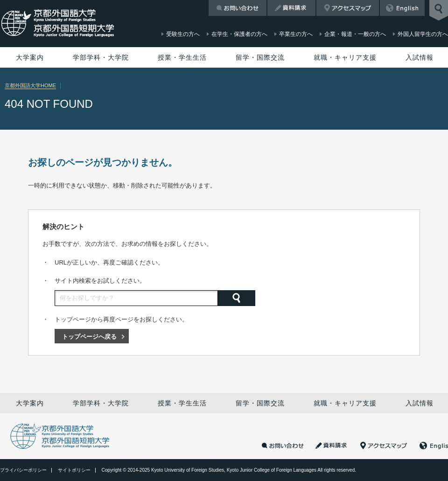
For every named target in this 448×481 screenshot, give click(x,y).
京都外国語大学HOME (30, 85)
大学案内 (30, 57)
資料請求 (291, 8)
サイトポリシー (74, 470)
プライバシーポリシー (23, 470)
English (402, 8)
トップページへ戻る (89, 337)
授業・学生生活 (182, 57)
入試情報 (420, 57)
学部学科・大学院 (101, 57)
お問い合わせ (238, 8)
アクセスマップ (348, 8)
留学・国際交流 (260, 57)
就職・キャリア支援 (345, 57)
